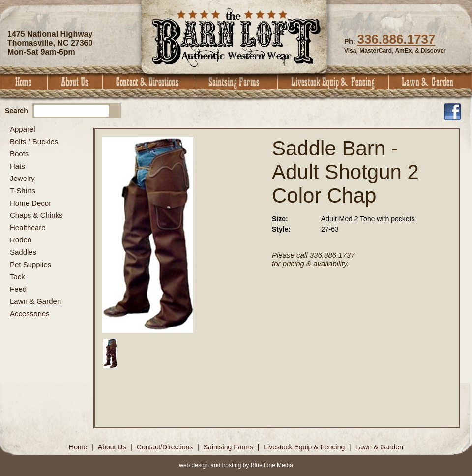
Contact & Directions (149, 82)
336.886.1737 (396, 39)
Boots (19, 154)
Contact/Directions (166, 447)
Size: (280, 219)
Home (24, 82)
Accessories (30, 313)
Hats (17, 166)
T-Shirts (23, 191)
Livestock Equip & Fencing (333, 82)
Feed (18, 289)
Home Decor (30, 203)
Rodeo (21, 240)
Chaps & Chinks (36, 215)
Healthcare (28, 227)
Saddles (23, 252)
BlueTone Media (272, 465)
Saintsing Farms (236, 82)
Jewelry (22, 178)
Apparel (23, 129)
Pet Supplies (30, 264)
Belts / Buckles (34, 141)
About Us (75, 82)
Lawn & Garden (430, 82)
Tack (17, 277)
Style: (281, 229)
